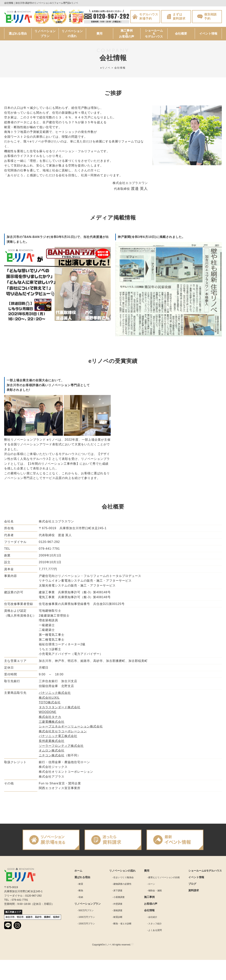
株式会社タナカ (50, 719)
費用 (99, 35)
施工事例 (149, 899)
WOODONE (48, 714)
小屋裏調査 (119, 899)
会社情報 (149, 912)
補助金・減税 (155, 892)
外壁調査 (118, 906)
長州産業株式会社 (52, 743)
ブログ (192, 885)
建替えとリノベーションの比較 (164, 879)
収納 (81, 899)
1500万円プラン (87, 925)
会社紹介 (153, 919)
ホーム (78, 872)
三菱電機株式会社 (52, 723)
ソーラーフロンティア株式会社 (61, 747)
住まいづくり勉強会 (124, 879)
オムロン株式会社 (52, 752)
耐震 (81, 886)
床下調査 (118, 892)
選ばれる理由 (18, 35)
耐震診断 (118, 919)
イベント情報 (208, 35)
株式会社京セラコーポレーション (63, 733)
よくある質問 (155, 932)
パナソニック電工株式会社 (58, 738)
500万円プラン (86, 912)
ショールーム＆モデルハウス (154, 36)
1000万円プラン (87, 919)
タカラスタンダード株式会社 (60, 709)
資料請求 (194, 892)
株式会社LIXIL (49, 699)
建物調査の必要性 (122, 886)
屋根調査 (118, 912)
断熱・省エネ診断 (122, 925)
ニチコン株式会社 (52, 757)
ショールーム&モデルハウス (205, 872)
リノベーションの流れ (72, 35)
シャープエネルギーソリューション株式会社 (71, 728)
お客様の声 (151, 905)
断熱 (81, 892)
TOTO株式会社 (50, 704)
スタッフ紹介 (155, 925)
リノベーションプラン (45, 35)
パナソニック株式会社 (55, 694)
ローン (152, 886)
